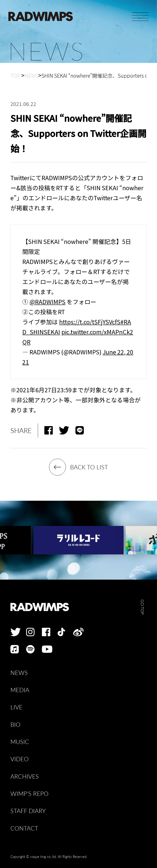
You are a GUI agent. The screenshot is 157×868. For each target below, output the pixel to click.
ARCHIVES (25, 776)
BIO (15, 725)
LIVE (16, 707)
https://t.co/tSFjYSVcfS (90, 322)
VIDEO (20, 759)
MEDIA (20, 690)
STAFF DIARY (28, 811)
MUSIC (20, 742)
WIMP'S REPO (29, 794)
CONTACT (24, 828)
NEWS (19, 673)
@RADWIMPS (47, 302)
